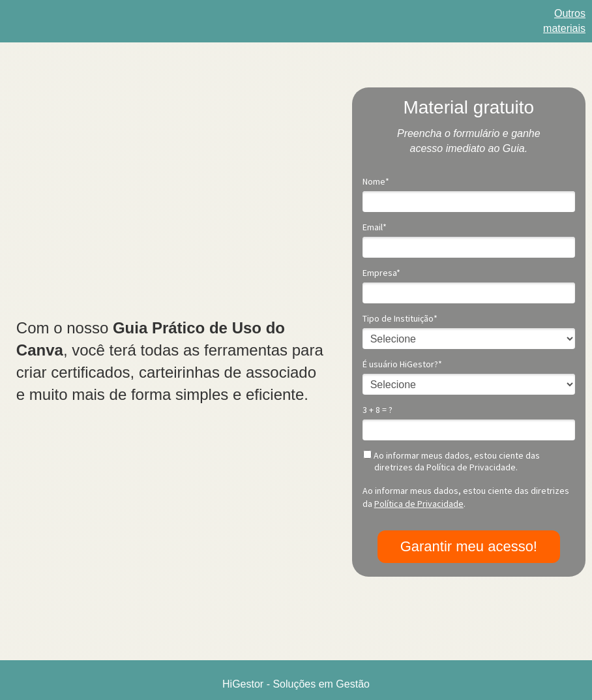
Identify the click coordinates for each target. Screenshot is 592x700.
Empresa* (381, 273)
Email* (375, 227)
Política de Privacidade (419, 504)
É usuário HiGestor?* (402, 364)
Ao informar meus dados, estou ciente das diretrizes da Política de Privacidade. (451, 462)
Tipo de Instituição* (400, 319)
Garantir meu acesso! (469, 546)
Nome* (376, 182)
